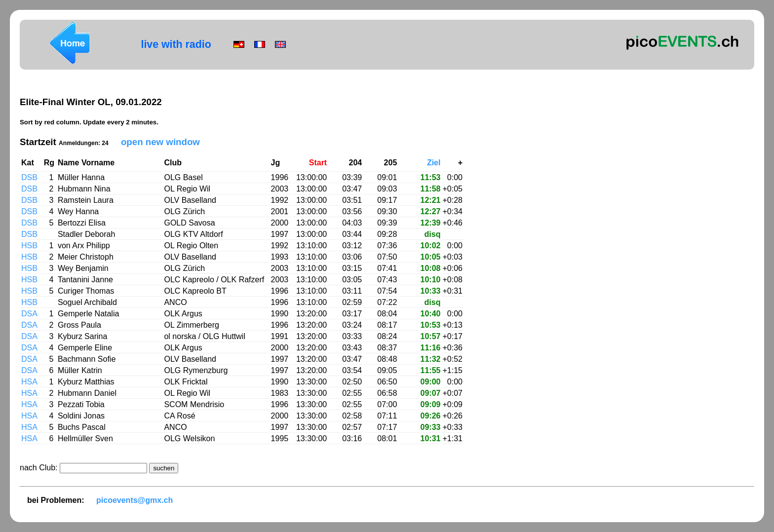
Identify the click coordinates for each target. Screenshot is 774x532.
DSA (30, 314)
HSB (30, 246)
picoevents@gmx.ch (135, 500)
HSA (30, 382)
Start (318, 163)
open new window (160, 142)
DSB (30, 177)
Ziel (434, 163)
